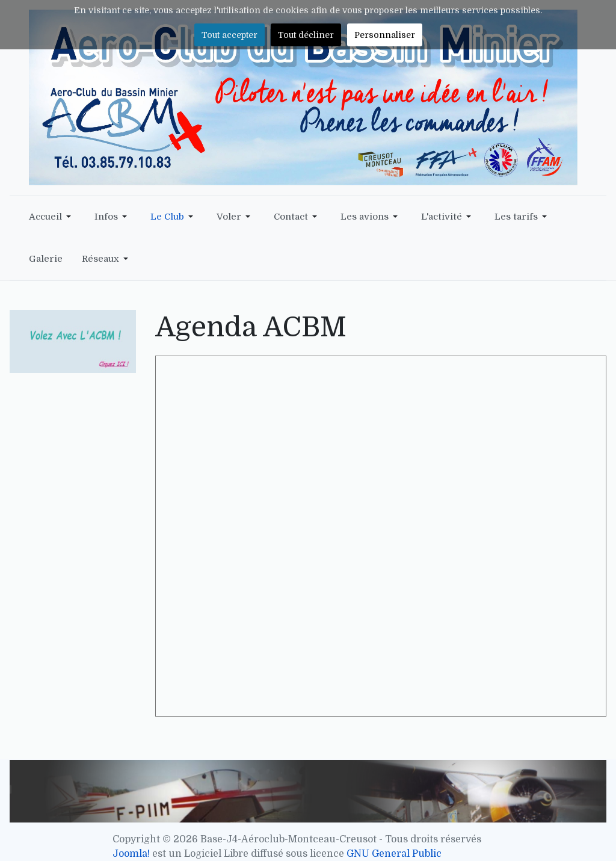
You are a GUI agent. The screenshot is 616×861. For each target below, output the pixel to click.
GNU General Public (394, 854)
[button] (52, 217)
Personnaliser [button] (385, 35)
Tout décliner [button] (306, 35)
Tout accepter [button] (229, 35)
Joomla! (131, 854)
